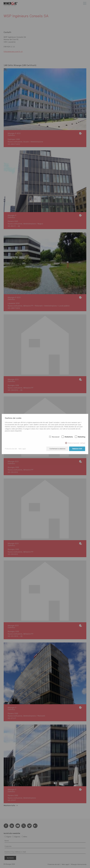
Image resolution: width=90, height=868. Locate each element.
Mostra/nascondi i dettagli (77, 443)
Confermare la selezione (57, 449)
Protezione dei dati (11, 449)
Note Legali (22, 449)
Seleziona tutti (77, 449)
